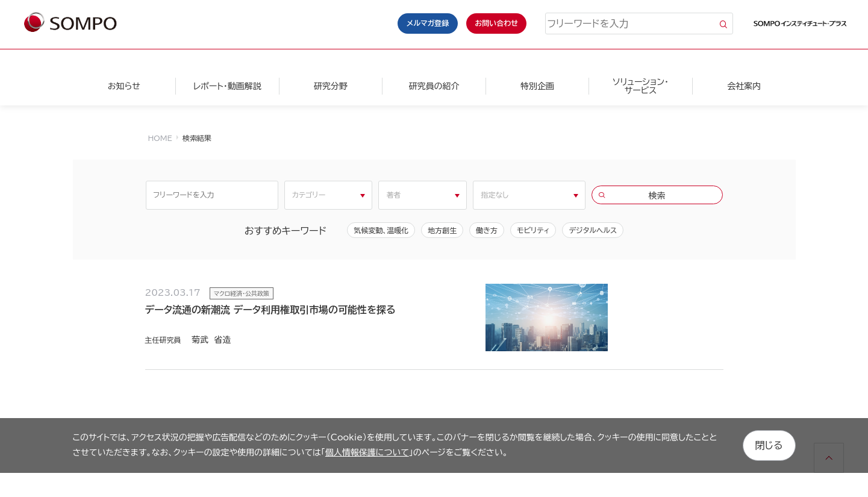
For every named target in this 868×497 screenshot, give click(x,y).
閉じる (769, 445)
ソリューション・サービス (641, 86)
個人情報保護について (367, 452)
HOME (160, 138)
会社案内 (744, 86)
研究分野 (331, 86)
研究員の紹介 (434, 86)
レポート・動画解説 (227, 86)
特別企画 (537, 86)
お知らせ (124, 86)
